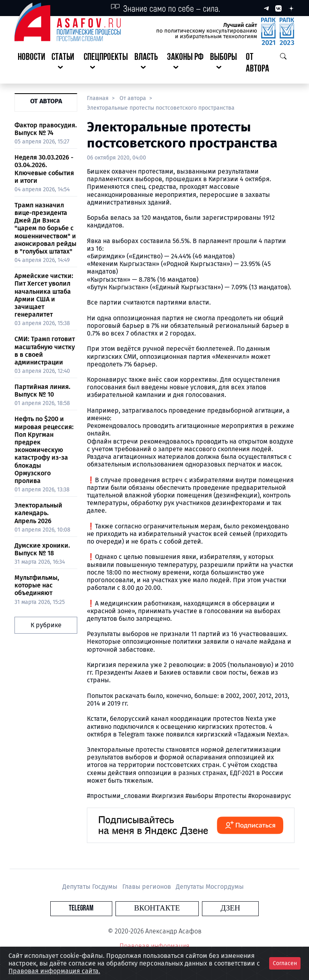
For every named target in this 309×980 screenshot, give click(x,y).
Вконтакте (157, 908)
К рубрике (46, 625)
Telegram (108, 908)
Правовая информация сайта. (54, 971)
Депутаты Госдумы (91, 887)
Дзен (203, 908)
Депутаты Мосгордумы (210, 887)
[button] (64, 63)
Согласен (285, 963)
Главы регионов (147, 887)
